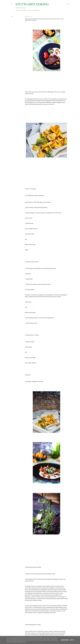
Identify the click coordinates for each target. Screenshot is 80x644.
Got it (72, 640)
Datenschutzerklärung (33, 10)
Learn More (65, 640)
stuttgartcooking (32, 4)
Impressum (24, 10)
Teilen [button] (12, 17)
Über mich (18, 10)
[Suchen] (67, 4)
